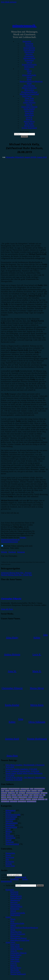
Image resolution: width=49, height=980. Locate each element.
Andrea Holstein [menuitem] (17, 949)
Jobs (7, 859)
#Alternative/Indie (29, 75)
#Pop (29, 73)
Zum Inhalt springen (9, 2)
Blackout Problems (39, 789)
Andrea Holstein (29, 103)
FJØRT (9, 795)
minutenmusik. (24, 26)
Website (4, 552)
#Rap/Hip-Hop (29, 86)
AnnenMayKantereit (14, 789)
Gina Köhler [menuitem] (15, 957)
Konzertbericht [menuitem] (16, 896)
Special (29, 62)
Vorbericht (29, 46)
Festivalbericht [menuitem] (16, 898)
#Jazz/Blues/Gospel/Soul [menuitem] (20, 940)
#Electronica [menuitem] (15, 936)
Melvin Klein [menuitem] (15, 972)
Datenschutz (10, 853)
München (36, 797)
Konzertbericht (29, 48)
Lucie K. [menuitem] (14, 963)
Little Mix (15, 797)
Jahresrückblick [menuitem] (16, 907)
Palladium (16, 799)
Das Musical (23, 791)
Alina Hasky (29, 100)
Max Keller (29, 124)
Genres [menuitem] (8, 917)
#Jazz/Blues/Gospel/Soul (29, 94)
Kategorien (27, 41)
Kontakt (9, 864)
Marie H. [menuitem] (14, 966)
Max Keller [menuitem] (15, 970)
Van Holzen (41, 799)
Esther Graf (22, 793)
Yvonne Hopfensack (29, 128)
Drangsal (40, 791)
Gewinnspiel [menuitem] (15, 904)
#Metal (29, 77)
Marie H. (29, 119)
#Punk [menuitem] (13, 930)
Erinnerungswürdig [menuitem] (18, 913)
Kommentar (29, 60)
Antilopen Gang (25, 789)
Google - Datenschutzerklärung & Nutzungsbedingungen (14, 540)
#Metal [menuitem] (13, 925)
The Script (28, 799)
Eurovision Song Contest (33, 793)
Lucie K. (29, 117)
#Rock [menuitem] (13, 919)
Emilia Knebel (29, 109)
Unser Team (29, 98)
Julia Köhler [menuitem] (15, 961)
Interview (29, 54)
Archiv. (4, 875)
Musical (30, 797)
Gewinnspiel (29, 56)
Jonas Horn (29, 113)
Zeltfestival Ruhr (32, 801)
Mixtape (9, 831)
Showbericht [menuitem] (15, 900)
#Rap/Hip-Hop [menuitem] (16, 932)
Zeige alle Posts (7, 609)
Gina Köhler (29, 111)
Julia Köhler (29, 115)
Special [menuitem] (13, 911)
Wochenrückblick (12, 844)
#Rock (29, 71)
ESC (17, 793)
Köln (41, 795)
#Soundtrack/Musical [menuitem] (18, 938)
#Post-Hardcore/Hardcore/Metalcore (31, 80)
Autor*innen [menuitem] (10, 942)
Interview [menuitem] (14, 902)
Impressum (10, 857)
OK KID (11, 799)
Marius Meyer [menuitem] (16, 968)
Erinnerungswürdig (29, 65)
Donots (29, 791)
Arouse (25, 879)
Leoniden (4, 797)
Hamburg (14, 795)
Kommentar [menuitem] (15, 909)
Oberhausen (4, 799)
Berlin (32, 789)
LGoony (9, 797)
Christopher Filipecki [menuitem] (18, 953)
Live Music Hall (23, 797)
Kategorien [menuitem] (10, 890)
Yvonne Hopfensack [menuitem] (18, 974)
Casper (12, 791)
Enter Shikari (11, 793)
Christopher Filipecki (29, 107)
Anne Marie (4, 789)
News (8, 834)
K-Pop (31, 795)
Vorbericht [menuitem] (14, 894)
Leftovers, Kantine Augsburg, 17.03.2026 (21, 769)
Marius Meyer (29, 121)
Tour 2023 (35, 799)
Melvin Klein (29, 126)
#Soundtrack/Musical (29, 92)
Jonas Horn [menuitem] (15, 959)
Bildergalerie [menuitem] (15, 915)
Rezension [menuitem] (14, 892)
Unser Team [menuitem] (15, 944)
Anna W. (29, 105)
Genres (27, 69)
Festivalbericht (29, 50)
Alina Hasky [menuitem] (15, 947)
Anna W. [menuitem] (14, 951)
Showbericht (29, 52)
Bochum (7, 791)
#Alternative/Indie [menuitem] (17, 923)
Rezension (29, 43)
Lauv (44, 795)
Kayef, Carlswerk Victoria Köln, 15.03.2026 (22, 771)
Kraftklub (36, 795)
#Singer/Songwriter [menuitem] (18, 934)
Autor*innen (27, 96)
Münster (41, 797)
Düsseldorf (4, 793)
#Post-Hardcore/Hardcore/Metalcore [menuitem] (24, 928)
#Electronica (29, 90)
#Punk (29, 84)
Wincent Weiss (22, 801)
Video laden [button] (14, 548)
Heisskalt (20, 795)
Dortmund (34, 791)
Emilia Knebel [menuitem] (16, 955)
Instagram (21, 552)
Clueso (16, 791)
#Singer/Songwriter (29, 88)
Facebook (12, 552)
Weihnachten (14, 801)
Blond (3, 791)
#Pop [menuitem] (12, 921)
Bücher (8, 813)
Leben (8, 829)
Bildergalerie (29, 67)
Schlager (22, 799)
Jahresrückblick (29, 58)
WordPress (14, 879)
